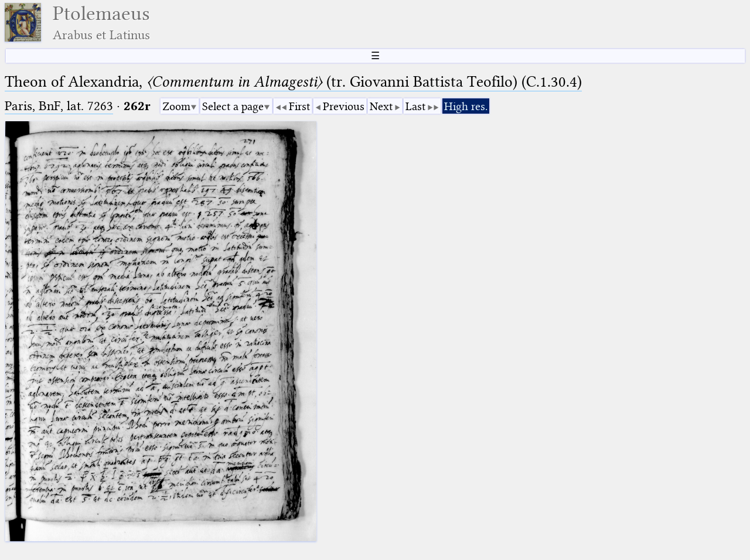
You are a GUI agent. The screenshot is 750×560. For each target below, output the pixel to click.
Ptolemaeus (101, 23)
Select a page (233, 106)
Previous (344, 106)
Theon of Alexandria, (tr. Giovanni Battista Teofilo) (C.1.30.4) (293, 82)
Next (381, 106)
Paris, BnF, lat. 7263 (59, 106)
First (299, 106)
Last (415, 106)
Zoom (176, 106)
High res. (466, 106)
